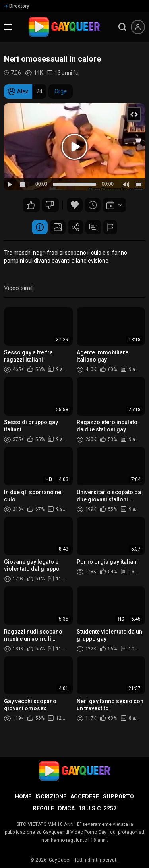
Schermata (58, 227)
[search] (122, 27)
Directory (16, 6)
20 (31, 205)
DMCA (66, 808)
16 (50, 205)
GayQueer (60, 860)
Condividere (75, 227)
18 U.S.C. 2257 (98, 808)
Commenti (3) (93, 227)
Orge (61, 91)
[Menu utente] (138, 27)
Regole (44, 808)
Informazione (40, 227)
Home (23, 796)
